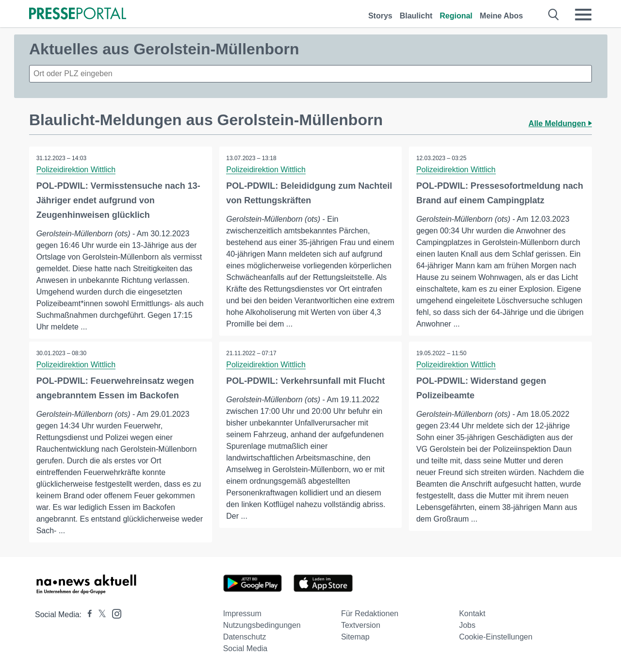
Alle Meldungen (560, 123)
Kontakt (472, 614)
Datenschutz (245, 637)
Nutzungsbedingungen (262, 625)
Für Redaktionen (370, 614)
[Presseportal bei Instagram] (114, 613)
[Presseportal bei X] (99, 615)
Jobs (467, 625)
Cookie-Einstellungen (496, 637)
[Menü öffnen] (583, 15)
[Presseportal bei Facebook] (87, 615)
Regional (456, 16)
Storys (380, 16)
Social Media (245, 648)
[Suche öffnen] (554, 15)
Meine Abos (501, 16)
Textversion (361, 625)
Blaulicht (416, 16)
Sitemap (355, 637)
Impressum (242, 614)
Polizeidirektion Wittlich (76, 170)
